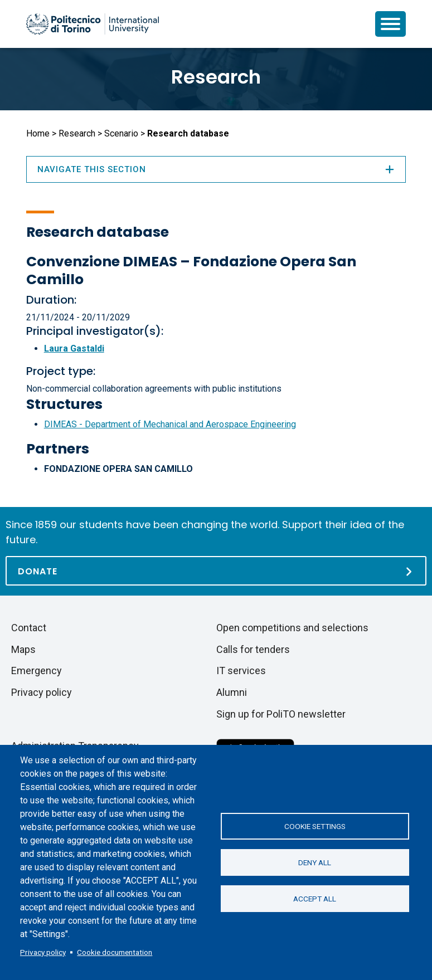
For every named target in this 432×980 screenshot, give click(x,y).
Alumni (232, 692)
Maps (23, 649)
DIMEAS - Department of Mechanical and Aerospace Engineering (170, 424)
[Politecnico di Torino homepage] (93, 24)
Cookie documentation (115, 952)
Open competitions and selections (292, 628)
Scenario (121, 133)
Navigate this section (216, 169)
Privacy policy (43, 952)
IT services (241, 671)
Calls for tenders (253, 649)
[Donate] (216, 571)
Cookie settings (315, 826)
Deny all (315, 862)
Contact (29, 628)
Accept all (315, 899)
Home (38, 133)
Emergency (37, 671)
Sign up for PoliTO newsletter (281, 714)
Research (216, 77)
